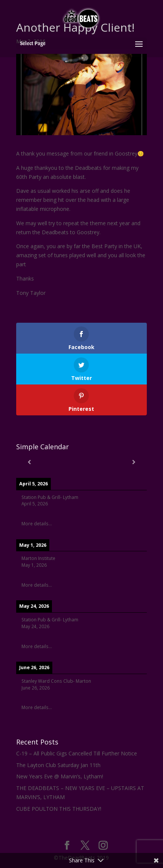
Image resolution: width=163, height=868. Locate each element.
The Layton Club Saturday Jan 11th (58, 765)
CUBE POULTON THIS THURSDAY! (59, 809)
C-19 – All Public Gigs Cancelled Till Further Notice (77, 753)
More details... (37, 523)
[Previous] (29, 462)
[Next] (133, 462)
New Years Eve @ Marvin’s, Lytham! (60, 776)
